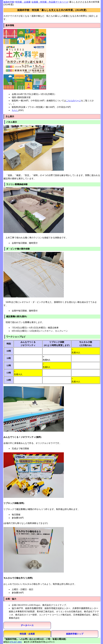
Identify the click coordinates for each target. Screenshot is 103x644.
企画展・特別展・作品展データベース (50, 2)
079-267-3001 (16, 642)
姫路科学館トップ (75, 634)
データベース (27, 625)
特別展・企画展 (23, 2)
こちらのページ (73, 101)
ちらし (15, 110)
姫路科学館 (9, 2)
